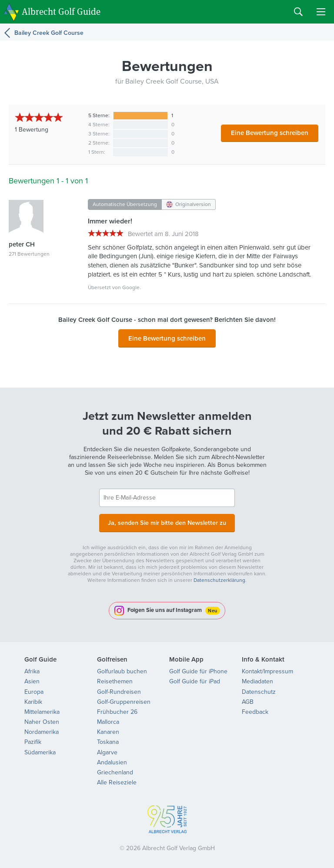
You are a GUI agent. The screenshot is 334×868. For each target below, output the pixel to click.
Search (298, 12)
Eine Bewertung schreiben (270, 133)
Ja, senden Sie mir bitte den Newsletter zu (167, 521)
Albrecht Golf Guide (61, 11)
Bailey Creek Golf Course (49, 33)
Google (131, 287)
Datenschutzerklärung (219, 578)
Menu (321, 12)
